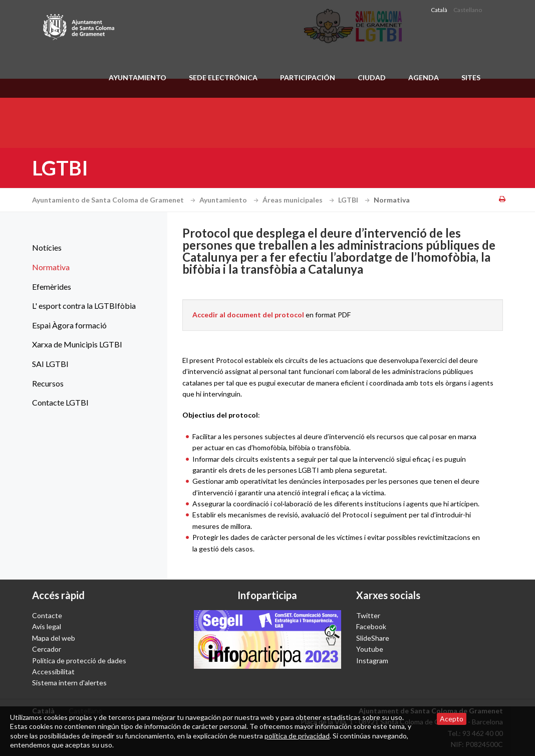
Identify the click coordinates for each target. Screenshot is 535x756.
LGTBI (355, 200)
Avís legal (47, 626)
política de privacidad (297, 736)
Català (439, 10)
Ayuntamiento (138, 77)
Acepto (452, 719)
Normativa (51, 267)
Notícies (47, 247)
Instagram (372, 660)
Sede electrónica (223, 77)
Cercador (47, 649)
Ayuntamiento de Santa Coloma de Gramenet (115, 200)
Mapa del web (54, 638)
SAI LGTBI (50, 364)
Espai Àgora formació (69, 325)
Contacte (47, 615)
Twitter (368, 615)
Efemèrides (52, 287)
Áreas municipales (300, 200)
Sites (471, 77)
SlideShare (373, 638)
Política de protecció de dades (79, 660)
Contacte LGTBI (60, 402)
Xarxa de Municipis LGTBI (77, 344)
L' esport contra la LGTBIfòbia (84, 306)
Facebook (371, 626)
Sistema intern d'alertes (69, 683)
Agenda (424, 77)
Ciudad (372, 77)
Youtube (370, 649)
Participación (308, 77)
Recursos (48, 383)
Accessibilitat (53, 672)
